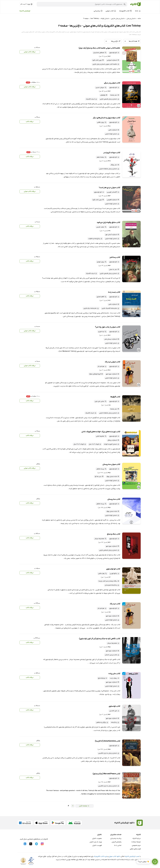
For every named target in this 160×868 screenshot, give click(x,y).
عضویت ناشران (97, 838)
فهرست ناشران (97, 845)
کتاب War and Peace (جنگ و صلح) (106, 774)
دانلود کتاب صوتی (115, 856)
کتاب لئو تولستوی (113, 569)
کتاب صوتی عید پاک (112, 362)
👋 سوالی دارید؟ (144, 862)
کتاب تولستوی (114, 706)
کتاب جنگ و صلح (114, 534)
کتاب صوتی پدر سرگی (112, 83)
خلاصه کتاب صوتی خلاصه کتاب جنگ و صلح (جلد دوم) (99, 48)
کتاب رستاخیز (115, 257)
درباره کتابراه (137, 838)
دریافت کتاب (30, 122)
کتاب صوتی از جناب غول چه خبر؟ (108, 327)
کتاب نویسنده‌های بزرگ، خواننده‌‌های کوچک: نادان (101, 432)
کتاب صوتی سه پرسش (111, 464)
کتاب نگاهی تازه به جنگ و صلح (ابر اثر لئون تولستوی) (100, 639)
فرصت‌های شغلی (135, 849)
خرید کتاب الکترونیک (101, 856)
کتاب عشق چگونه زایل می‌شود (108, 222)
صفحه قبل (84, 806)
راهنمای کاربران (117, 842)
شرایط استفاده (136, 842)
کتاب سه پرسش (114, 499)
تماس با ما (118, 845)
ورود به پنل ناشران (96, 842)
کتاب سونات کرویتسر (112, 153)
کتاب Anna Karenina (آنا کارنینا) (108, 741)
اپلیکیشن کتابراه (25, 11)
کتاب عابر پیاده (114, 674)
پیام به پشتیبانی (116, 838)
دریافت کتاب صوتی (30, 52)
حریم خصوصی (136, 845)
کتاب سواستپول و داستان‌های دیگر (107, 118)
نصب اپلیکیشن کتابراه (132, 856)
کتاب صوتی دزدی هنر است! (110, 188)
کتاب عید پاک (115, 604)
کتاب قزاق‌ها (115, 397)
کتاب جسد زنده (114, 292)
